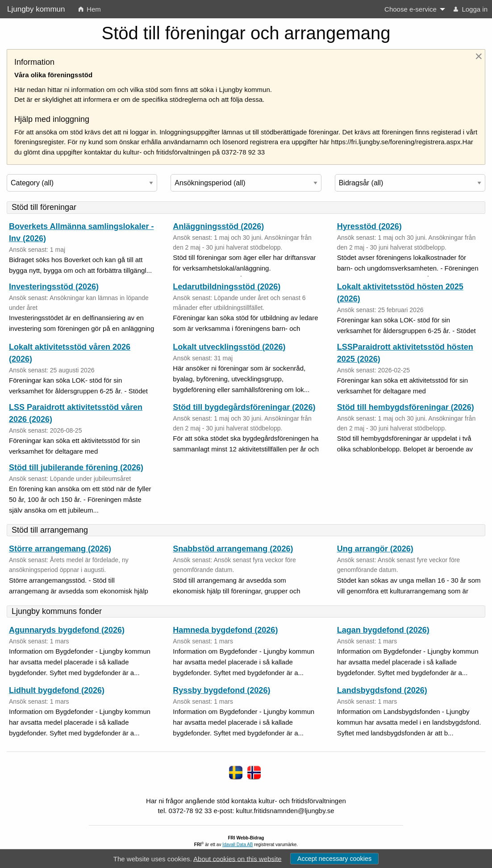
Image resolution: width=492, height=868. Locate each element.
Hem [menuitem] (90, 9)
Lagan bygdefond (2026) (383, 630)
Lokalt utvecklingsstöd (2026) (229, 347)
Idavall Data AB (238, 845)
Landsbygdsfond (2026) (382, 690)
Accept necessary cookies (334, 859)
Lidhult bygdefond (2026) (57, 690)
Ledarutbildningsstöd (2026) (227, 287)
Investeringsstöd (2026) (54, 287)
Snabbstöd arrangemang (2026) (233, 549)
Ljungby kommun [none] (36, 9)
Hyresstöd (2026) (369, 226)
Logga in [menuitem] (471, 9)
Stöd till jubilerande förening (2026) (76, 467)
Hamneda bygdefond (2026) (225, 630)
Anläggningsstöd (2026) (218, 226)
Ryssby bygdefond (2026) (221, 690)
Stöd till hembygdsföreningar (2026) (406, 407)
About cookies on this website (238, 858)
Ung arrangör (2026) (375, 549)
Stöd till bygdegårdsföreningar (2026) (244, 407)
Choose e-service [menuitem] (411, 9)
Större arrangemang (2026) (60, 549)
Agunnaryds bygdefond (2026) (67, 630)
